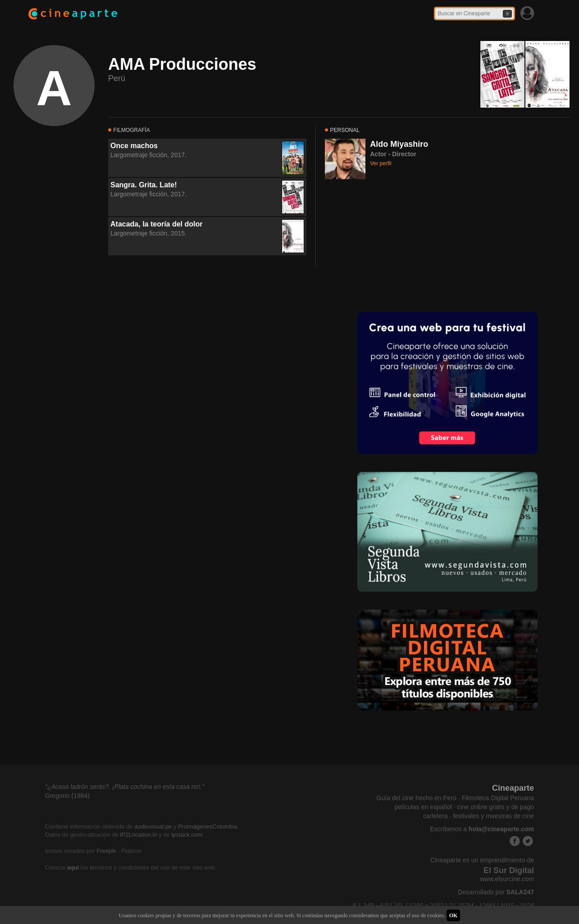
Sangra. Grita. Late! (144, 185)
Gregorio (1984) (67, 796)
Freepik (106, 851)
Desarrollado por (496, 892)
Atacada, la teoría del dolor (157, 224)
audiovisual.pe (153, 827)
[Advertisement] (392, 245)
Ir (507, 14)
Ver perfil (381, 163)
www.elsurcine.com (507, 879)
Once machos (134, 146)
